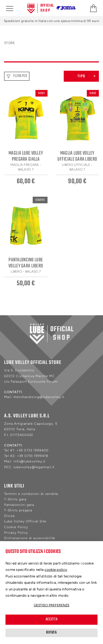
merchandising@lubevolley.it (39, 397)
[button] (81, 76)
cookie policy (56, 570)
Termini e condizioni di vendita (31, 494)
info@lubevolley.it (29, 461)
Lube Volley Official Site (25, 521)
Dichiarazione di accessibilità (30, 538)
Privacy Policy (16, 533)
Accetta (51, 619)
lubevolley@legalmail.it (34, 467)
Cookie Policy (16, 527)
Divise (9, 516)
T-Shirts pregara (18, 510)
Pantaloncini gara (19, 505)
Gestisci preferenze (52, 605)
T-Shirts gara (15, 499)
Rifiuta (51, 633)
